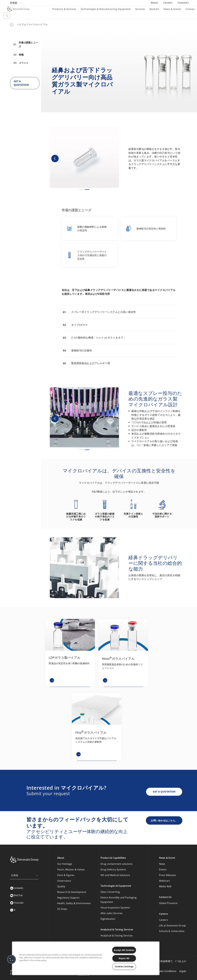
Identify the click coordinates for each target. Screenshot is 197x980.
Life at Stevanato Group (173, 925)
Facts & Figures (66, 875)
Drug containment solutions (117, 864)
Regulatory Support (68, 898)
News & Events (172, 9)
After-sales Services (112, 913)
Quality (61, 886)
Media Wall (165, 886)
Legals (183, 971)
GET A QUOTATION (164, 792)
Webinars (164, 881)
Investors (183, 3)
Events (163, 869)
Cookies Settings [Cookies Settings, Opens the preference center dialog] (124, 966)
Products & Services (64, 9)
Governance (64, 881)
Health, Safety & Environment (74, 903)
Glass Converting (110, 892)
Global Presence (168, 903)
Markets (154, 9)
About (155, 3)
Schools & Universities (172, 931)
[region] (86, 958)
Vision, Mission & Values (71, 869)
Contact (190, 9)
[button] (55, 158)
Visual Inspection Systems (115, 908)
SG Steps (62, 909)
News (162, 864)
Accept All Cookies (124, 950)
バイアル (22, 24)
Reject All (124, 958)
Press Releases (168, 875)
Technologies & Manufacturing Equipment (106, 9)
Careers (168, 3)
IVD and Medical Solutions (115, 875)
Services (140, 9)
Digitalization (108, 919)
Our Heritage (65, 864)
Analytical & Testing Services (117, 936)
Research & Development (72, 892)
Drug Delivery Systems (113, 869)
